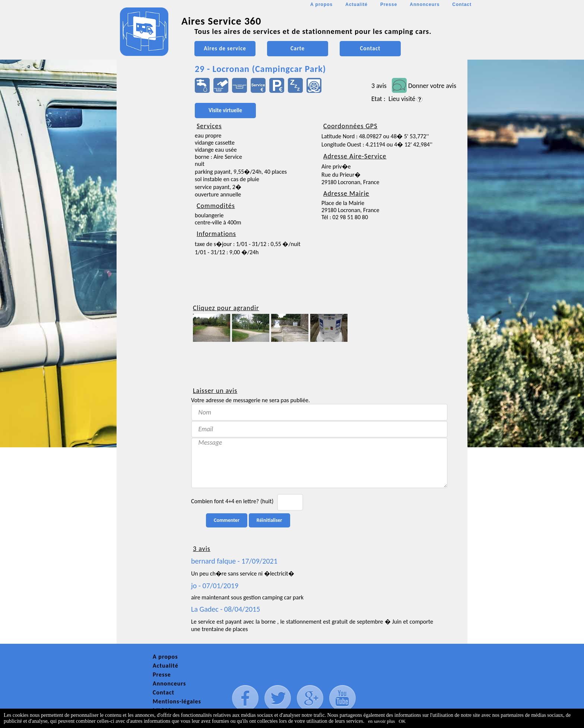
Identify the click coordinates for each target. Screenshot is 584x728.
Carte (298, 48)
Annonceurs (425, 4)
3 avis (379, 86)
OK (402, 721)
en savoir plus (381, 721)
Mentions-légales (177, 701)
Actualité (356, 4)
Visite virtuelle (225, 110)
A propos (321, 4)
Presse (389, 4)
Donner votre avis (432, 86)
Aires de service (225, 48)
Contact (462, 4)
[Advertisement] (150, 222)
